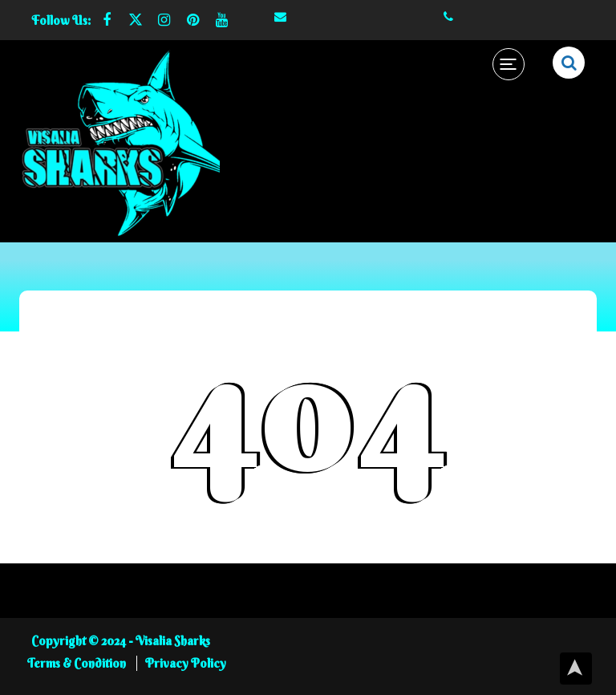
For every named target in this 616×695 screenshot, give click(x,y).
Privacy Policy (186, 663)
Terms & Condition (78, 663)
